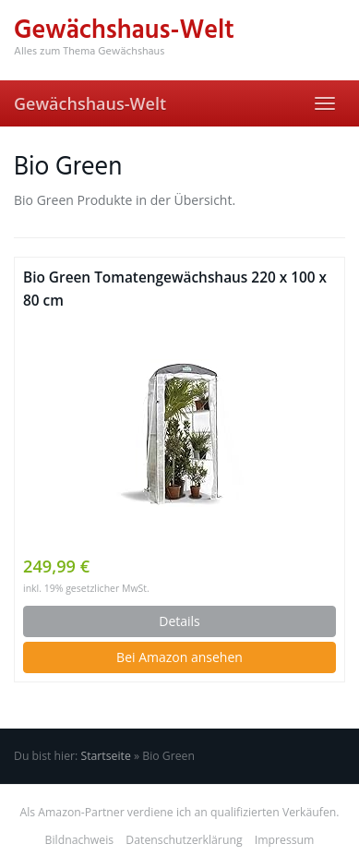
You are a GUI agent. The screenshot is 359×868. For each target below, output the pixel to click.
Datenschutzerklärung (184, 840)
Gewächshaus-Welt (90, 103)
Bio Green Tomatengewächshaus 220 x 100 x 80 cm (175, 289)
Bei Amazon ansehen (179, 657)
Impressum (285, 840)
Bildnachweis (80, 840)
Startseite (105, 756)
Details (179, 621)
